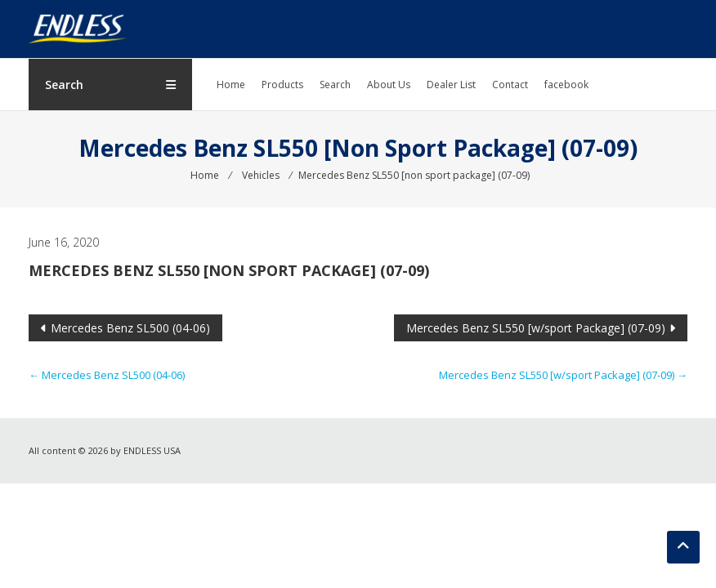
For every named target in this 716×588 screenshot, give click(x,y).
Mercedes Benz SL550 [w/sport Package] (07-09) (536, 328)
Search (335, 85)
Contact (510, 85)
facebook (566, 85)
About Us (389, 85)
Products (282, 85)
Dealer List (451, 85)
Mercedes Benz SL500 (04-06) (130, 328)
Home (231, 85)
